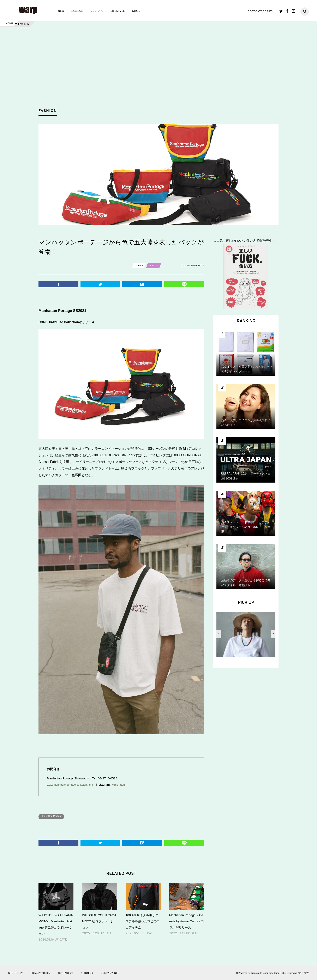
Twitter (281, 11)
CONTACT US (66, 973)
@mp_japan (126, 784)
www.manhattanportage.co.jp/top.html (73, 784)
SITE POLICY (16, 973)
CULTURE (97, 11)
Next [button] (273, 634)
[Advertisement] (162, 75)
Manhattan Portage (54, 816)
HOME (9, 24)
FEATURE (155, 265)
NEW (61, 11)
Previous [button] (219, 634)
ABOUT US (87, 973)
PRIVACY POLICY (40, 973)
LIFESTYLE (118, 11)
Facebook (287, 11)
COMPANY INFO (110, 973)
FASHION (77, 11)
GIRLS (136, 11)
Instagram (294, 11)
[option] (246, 636)
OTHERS (139, 265)
